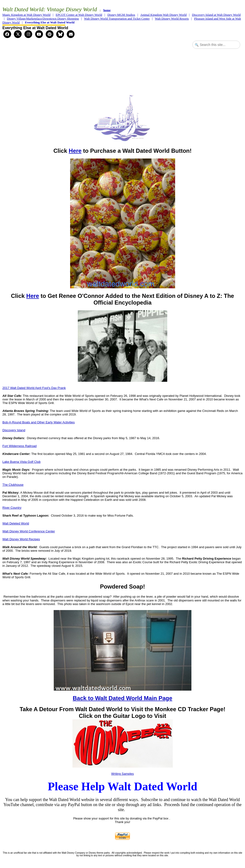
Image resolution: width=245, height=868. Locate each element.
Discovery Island (14, 430)
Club (37, 462)
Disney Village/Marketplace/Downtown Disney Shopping (43, 19)
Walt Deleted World (16, 523)
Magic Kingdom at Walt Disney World (26, 15)
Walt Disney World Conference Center (29, 531)
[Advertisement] (122, 69)
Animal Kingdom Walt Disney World (163, 15)
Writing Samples (122, 774)
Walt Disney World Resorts (172, 19)
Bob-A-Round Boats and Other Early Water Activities (39, 422)
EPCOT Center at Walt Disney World (79, 15)
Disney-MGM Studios (121, 15)
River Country (12, 508)
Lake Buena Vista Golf (18, 462)
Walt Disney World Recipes (21, 539)
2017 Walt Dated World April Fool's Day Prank (34, 388)
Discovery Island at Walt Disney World (216, 15)
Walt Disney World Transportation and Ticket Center (117, 19)
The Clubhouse (13, 485)
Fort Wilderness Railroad (19, 446)
